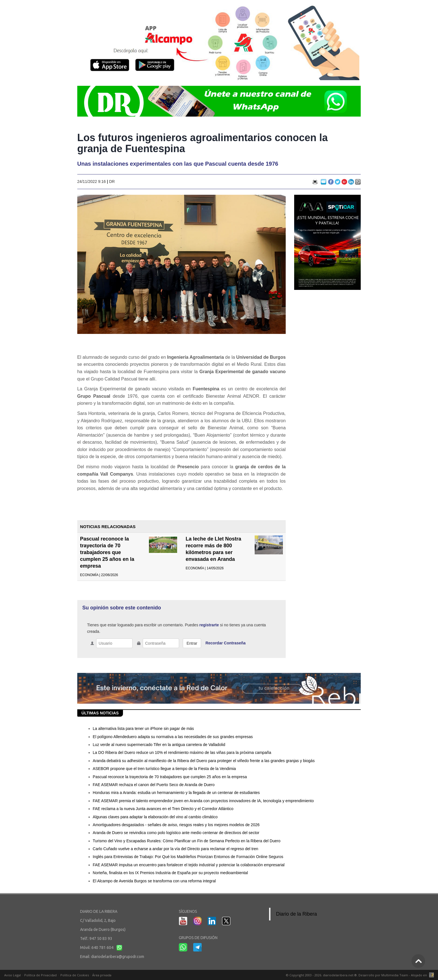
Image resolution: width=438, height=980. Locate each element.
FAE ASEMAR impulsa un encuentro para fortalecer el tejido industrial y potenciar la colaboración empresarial (189, 865)
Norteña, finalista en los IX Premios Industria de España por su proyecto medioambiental (170, 873)
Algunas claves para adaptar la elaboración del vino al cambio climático (155, 817)
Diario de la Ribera (297, 914)
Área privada (102, 975)
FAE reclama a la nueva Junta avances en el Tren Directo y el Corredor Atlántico (163, 809)
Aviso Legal (13, 975)
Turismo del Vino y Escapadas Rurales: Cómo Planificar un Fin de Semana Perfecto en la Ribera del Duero (187, 841)
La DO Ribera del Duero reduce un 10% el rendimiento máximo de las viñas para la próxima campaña (182, 753)
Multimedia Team (395, 975)
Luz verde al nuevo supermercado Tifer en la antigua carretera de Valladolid (159, 745)
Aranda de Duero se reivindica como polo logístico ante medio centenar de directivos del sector (176, 833)
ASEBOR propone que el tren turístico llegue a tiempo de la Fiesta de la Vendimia (164, 769)
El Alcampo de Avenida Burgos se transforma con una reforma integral (154, 881)
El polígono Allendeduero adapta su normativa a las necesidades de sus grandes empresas (173, 737)
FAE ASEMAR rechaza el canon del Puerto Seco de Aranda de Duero (154, 785)
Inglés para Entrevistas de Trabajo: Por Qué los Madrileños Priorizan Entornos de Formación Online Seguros (188, 857)
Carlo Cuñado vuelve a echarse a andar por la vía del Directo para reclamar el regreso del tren (176, 849)
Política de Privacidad (40, 975)
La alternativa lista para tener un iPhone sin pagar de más (143, 729)
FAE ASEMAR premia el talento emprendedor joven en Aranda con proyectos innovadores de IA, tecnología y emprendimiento (203, 801)
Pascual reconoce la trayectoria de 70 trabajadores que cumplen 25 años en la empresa (107, 552)
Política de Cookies (75, 975)
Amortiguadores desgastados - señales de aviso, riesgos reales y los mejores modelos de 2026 (176, 825)
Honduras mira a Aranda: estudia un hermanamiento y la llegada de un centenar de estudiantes (176, 793)
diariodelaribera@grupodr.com (118, 957)
